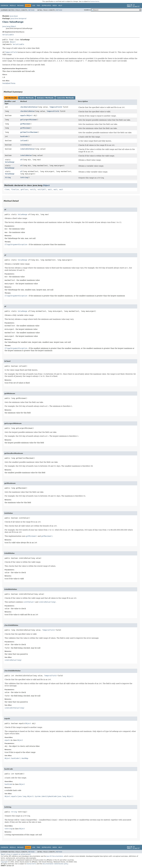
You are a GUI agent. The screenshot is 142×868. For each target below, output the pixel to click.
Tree (38, 6)
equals (23, 115)
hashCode (24, 136)
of (21, 160)
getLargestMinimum (28, 120)
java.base (14, 16)
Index (55, 6)
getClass (24, 189)
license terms (95, 1)
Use (34, 6)
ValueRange (10, 162)
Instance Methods (45, 98)
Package (20, 6)
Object (13, 42)
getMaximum (25, 124)
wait (50, 189)
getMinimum (25, 128)
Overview (4, 6)
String (8, 177)
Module (13, 6)
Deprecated (46, 6)
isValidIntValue (27, 149)
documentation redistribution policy (55, 864)
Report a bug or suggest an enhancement (16, 854)
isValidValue (26, 155)
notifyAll (42, 189)
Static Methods (27, 98)
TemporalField (56, 107)
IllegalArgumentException (16, 244)
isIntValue (25, 145)
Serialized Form (9, 83)
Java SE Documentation (55, 856)
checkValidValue (27, 111)
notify (33, 189)
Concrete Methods (65, 98)
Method (31, 10)
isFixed (24, 141)
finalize (15, 189)
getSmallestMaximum (29, 132)
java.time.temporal (18, 18)
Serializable (8, 35)
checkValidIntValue (29, 107)
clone (7, 189)
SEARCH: (87, 10)
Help (60, 6)
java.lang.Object (9, 26)
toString (24, 177)
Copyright (4, 862)
